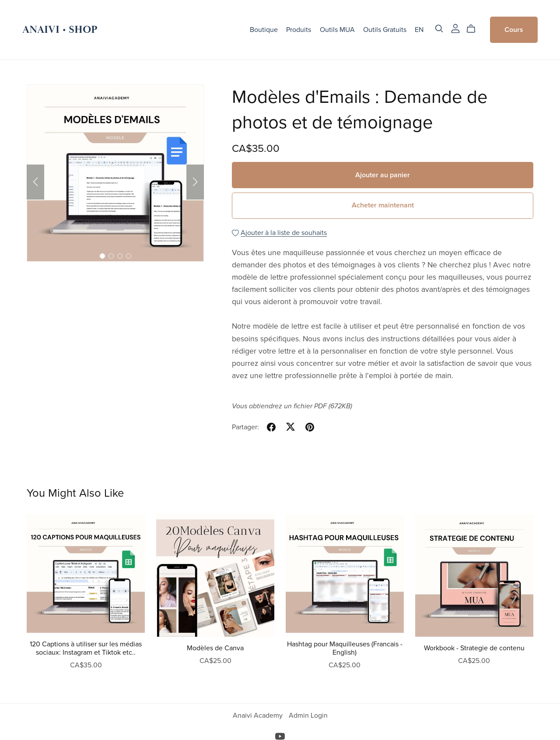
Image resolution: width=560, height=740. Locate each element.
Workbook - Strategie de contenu (474, 648)
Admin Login (308, 715)
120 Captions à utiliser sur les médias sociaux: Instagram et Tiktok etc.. (86, 648)
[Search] (439, 29)
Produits (299, 30)
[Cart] (474, 29)
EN (419, 30)
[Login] (455, 28)
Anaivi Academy (259, 715)
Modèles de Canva (215, 648)
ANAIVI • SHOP (60, 30)
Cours (514, 30)
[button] (35, 182)
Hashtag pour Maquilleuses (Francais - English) (345, 648)
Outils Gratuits (385, 30)
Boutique (264, 30)
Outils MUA (337, 30)
